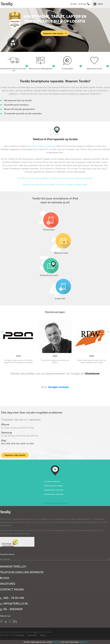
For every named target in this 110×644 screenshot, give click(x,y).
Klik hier (57, 642)
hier (36, 632)
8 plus (15, 428)
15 (2, 428)
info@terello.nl (14, 604)
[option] (18, 342)
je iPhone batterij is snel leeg (42, 146)
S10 (28, 436)
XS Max (31, 428)
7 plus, (7, 428)
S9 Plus (22, 436)
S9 (16, 436)
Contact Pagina (12, 589)
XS (25, 428)
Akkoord (83, 642)
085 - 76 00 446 (12, 598)
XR (22, 428)
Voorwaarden (20, 635)
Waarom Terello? (13, 567)
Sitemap (43, 635)
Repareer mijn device (55, 33)
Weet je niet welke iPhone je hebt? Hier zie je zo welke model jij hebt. (55, 185)
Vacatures (8, 584)
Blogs (5, 578)
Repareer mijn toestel (15, 455)
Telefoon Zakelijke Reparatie (22, 572)
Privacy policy (32, 635)
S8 (5, 436)
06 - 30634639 (11, 609)
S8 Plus (11, 436)
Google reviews (58, 387)
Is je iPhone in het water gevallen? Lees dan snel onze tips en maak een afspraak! (55, 178)
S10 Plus (34, 436)
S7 (2, 436)
